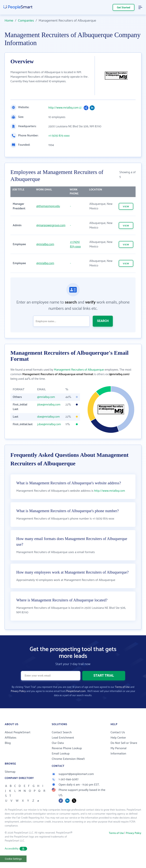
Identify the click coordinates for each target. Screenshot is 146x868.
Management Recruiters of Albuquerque (79, 370)
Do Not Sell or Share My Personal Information (124, 748)
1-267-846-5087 (65, 779)
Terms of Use (122, 687)
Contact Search (62, 732)
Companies (26, 21)
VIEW (126, 207)
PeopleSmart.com (76, 691)
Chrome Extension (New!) (68, 759)
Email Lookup (61, 754)
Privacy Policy (18, 691)
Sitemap (10, 772)
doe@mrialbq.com (48, 417)
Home (9, 21)
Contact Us (118, 732)
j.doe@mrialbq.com (49, 424)
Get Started (124, 8)
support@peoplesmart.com (73, 774)
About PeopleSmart (18, 732)
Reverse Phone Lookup (67, 748)
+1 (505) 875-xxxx (59, 136)
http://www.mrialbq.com (63, 108)
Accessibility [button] (16, 849)
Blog (8, 743)
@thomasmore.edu (48, 206)
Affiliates (11, 738)
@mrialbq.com (45, 244)
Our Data (58, 743)
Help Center (118, 738)
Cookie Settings (13, 859)
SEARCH (103, 321)
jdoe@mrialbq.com (49, 405)
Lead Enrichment (63, 738)
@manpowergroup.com (51, 225)
